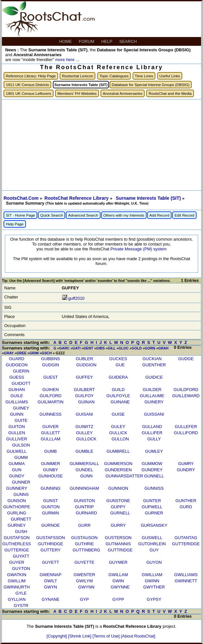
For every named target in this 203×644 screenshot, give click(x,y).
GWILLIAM (152, 575)
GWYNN (86, 587)
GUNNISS (154, 488)
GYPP (118, 599)
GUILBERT (84, 390)
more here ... (67, 60)
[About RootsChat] (138, 636)
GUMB (50, 451)
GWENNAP (50, 575)
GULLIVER (17, 439)
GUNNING (50, 488)
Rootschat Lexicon (78, 76)
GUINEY (21, 408)
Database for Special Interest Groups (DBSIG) (151, 85)
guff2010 (76, 298)
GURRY (118, 525)
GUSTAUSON (84, 538)
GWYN (51, 587)
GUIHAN (17, 390)
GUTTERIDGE (186, 544)
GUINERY (154, 402)
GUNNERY (17, 488)
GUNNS (21, 494)
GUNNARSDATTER (124, 476)
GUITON (17, 427)
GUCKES (118, 359)
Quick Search (52, 215)
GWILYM (84, 581)
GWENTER (84, 575)
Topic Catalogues (114, 76)
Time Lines (144, 76)
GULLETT (51, 433)
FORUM (87, 41)
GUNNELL (154, 476)
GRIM (34, 353)
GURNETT (21, 519)
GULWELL (17, 451)
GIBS (101, 348)
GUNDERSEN (118, 470)
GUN (17, 470)
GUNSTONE (118, 501)
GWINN (152, 581)
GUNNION (118, 488)
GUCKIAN (152, 359)
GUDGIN (51, 365)
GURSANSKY (154, 525)
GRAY (9, 353)
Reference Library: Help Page (31, 76)
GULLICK (118, 433)
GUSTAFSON (17, 538)
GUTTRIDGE (120, 550)
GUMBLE (84, 451)
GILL (112, 348)
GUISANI (84, 414)
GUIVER (51, 427)
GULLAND (152, 427)
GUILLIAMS (17, 402)
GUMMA (17, 464)
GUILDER (152, 390)
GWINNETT (186, 581)
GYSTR (21, 606)
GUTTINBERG (86, 550)
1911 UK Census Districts (27, 85)
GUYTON (21, 568)
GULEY (118, 427)
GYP (84, 599)
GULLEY (84, 433)
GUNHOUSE (50, 476)
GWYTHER (154, 587)
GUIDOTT (21, 383)
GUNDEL (84, 470)
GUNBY (51, 470)
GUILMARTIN (51, 402)
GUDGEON (17, 365)
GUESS (17, 377)
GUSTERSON (118, 538)
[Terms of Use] (107, 636)
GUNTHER (186, 501)
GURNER (154, 513)
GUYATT (21, 556)
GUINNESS (51, 414)
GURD (186, 507)
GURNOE (50, 525)
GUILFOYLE (118, 396)
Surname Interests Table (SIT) (149, 198)
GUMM (21, 457)
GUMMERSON (118, 464)
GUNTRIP (84, 507)
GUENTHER (154, 365)
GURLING (17, 513)
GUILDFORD (186, 390)
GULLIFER (152, 433)
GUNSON (17, 501)
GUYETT (50, 562)
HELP (107, 41)
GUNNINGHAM (84, 488)
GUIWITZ (84, 427)
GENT (88, 348)
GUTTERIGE (17, 550)
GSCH (47, 353)
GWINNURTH (17, 587)
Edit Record (184, 215)
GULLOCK (86, 439)
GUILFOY (84, 396)
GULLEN (17, 433)
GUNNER (21, 482)
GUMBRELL (118, 451)
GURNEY (17, 525)
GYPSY (154, 599)
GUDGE (186, 359)
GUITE (21, 420)
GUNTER (152, 501)
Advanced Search (83, 215)
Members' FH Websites (77, 93)
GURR (84, 525)
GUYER (17, 562)
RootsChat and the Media (170, 93)
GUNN (86, 476)
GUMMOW (152, 464)
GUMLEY (154, 451)
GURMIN (50, 513)
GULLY (154, 439)
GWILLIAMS (186, 575)
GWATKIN (17, 575)
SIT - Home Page (20, 215)
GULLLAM (50, 439)
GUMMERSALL (84, 464)
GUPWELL (152, 507)
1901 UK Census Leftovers (29, 93)
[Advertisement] (101, 145)
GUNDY (17, 476)
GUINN (17, 414)
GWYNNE (120, 587)
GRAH (163, 348)
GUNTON (51, 507)
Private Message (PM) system (138, 249)
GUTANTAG (186, 538)
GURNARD (86, 513)
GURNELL (120, 513)
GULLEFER (186, 427)
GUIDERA (118, 377)
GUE (120, 365)
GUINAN (86, 402)
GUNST (51, 501)
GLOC (124, 348)
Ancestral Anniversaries (123, 93)
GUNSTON (84, 501)
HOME (66, 41)
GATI (76, 348)
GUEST (50, 377)
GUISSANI (154, 414)
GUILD (118, 390)
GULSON (21, 445)
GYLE (21, 593)
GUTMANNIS (118, 544)
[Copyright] (57, 636)
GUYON (154, 562)
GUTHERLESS (17, 544)
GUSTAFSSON (50, 538)
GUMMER (50, 464)
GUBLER (84, 359)
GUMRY (186, 464)
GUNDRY (186, 470)
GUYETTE (84, 562)
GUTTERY (51, 550)
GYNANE (50, 599)
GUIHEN (51, 390)
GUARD (17, 359)
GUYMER (118, 562)
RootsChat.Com (21, 198)
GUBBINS (51, 359)
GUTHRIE (84, 544)
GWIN (118, 581)
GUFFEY (84, 377)
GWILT (51, 581)
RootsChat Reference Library (77, 198)
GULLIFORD (186, 433)
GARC (64, 348)
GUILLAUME (152, 396)
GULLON (120, 439)
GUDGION (86, 365)
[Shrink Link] (80, 636)
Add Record (160, 215)
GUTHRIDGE (51, 544)
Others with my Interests (124, 215)
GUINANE (120, 402)
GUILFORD (50, 396)
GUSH (21, 531)
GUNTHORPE (17, 507)
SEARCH (129, 41)
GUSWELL (152, 538)
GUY (154, 550)
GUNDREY (152, 470)
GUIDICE (154, 377)
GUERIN (21, 371)
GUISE (118, 414)
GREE (22, 353)
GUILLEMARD (186, 396)
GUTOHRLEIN (152, 544)
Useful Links (170, 76)
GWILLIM (17, 581)
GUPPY (118, 507)
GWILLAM (118, 575)
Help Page (15, 224)
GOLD (137, 348)
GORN (150, 348)
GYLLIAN (17, 599)
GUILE (17, 396)
